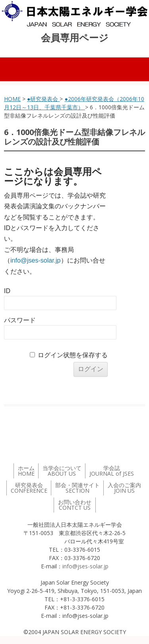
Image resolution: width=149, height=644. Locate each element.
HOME (12, 99)
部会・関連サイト (77, 488)
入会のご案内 (124, 488)
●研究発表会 (43, 99)
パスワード (20, 320)
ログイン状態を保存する (73, 355)
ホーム (26, 471)
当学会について (62, 471)
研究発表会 (29, 488)
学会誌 (112, 471)
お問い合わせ (75, 505)
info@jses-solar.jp (36, 260)
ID (7, 291)
